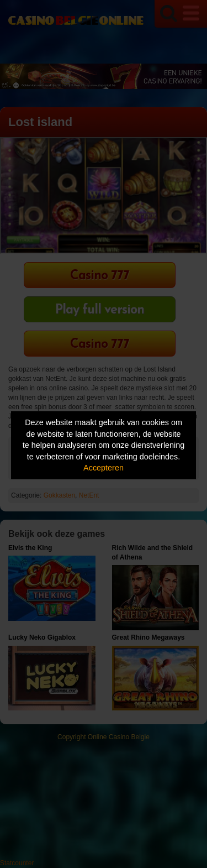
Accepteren (104, 468)
